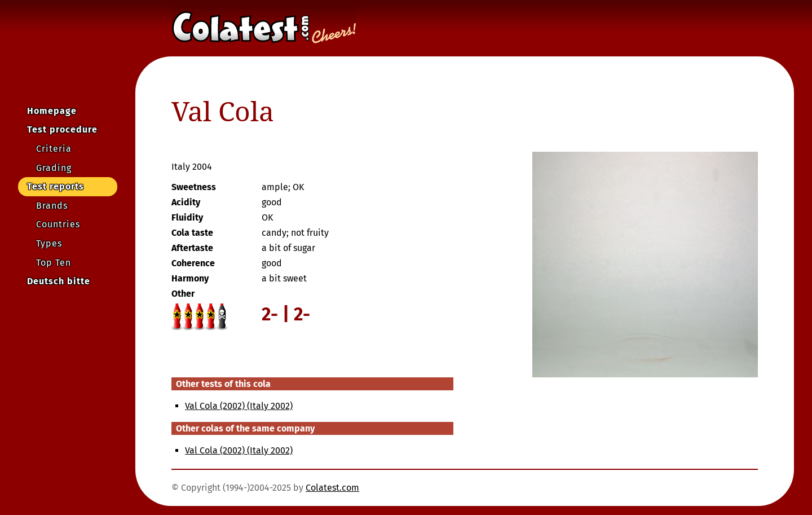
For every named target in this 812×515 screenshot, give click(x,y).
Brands (52, 206)
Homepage (52, 111)
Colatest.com (332, 488)
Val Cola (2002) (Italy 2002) (239, 406)
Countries (58, 224)
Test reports (56, 186)
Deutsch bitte (59, 281)
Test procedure (62, 129)
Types (49, 243)
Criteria (54, 149)
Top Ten (54, 263)
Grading (54, 168)
